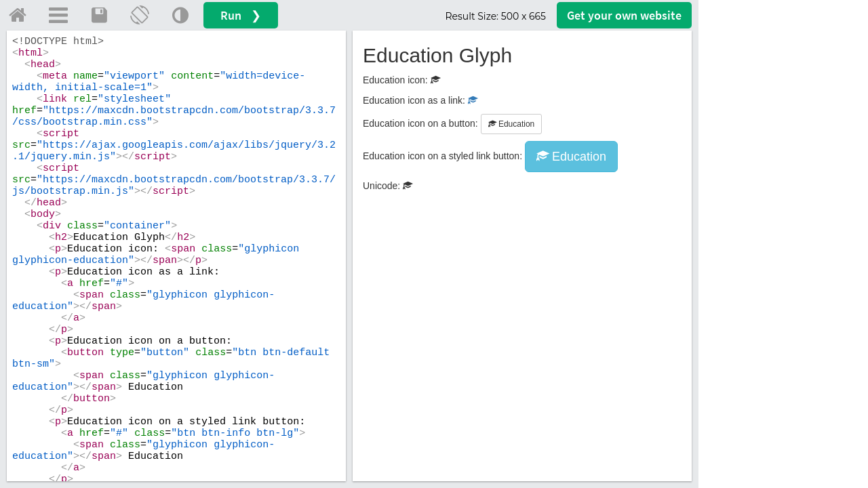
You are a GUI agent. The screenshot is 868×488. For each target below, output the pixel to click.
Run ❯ (241, 15)
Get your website (624, 15)
